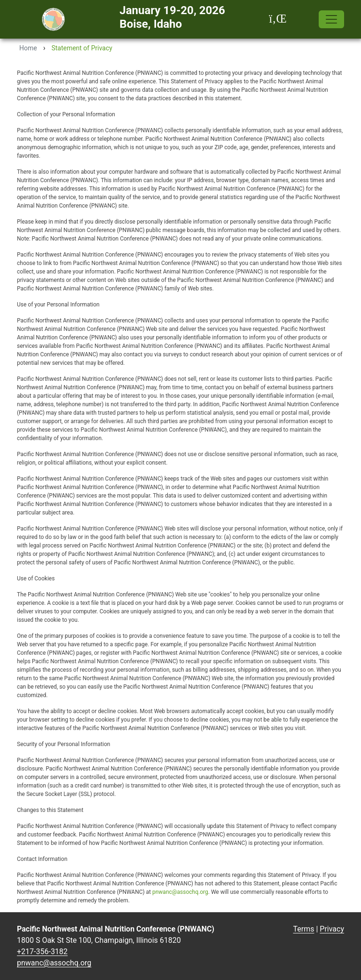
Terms (304, 929)
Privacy (332, 929)
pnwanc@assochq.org (180, 892)
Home (28, 48)
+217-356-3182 (42, 952)
